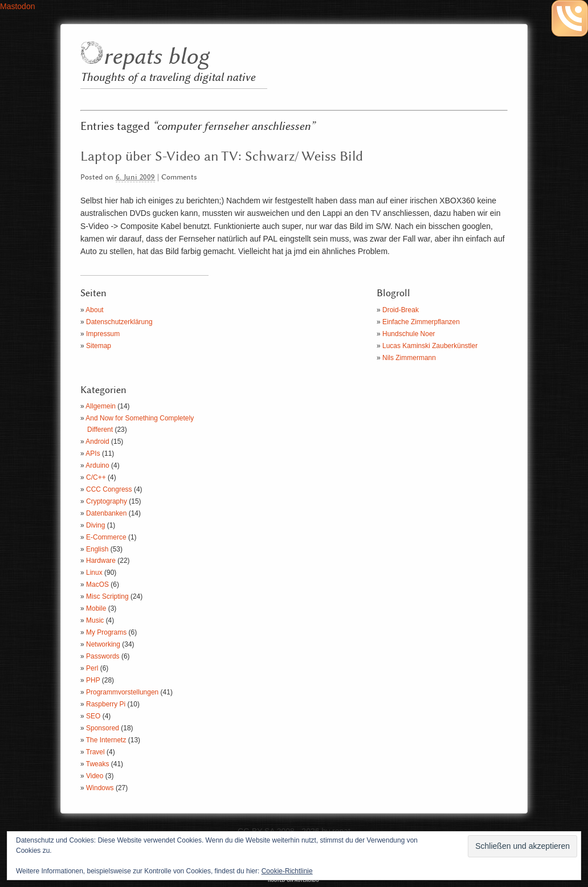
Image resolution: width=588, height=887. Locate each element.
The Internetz (106, 740)
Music (95, 620)
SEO (93, 716)
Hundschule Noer (409, 334)
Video (95, 776)
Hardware (101, 561)
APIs (93, 453)
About (94, 310)
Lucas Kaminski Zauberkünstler (430, 346)
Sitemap (99, 346)
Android (97, 442)
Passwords (103, 656)
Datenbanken (106, 513)
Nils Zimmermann (409, 358)
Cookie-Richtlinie (287, 871)
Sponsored (103, 728)
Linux (94, 573)
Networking (103, 644)
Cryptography (107, 501)
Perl (92, 668)
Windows (100, 788)
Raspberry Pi (106, 704)
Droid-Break (401, 310)
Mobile (96, 608)
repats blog (156, 57)
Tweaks (98, 764)
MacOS (97, 584)
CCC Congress (109, 489)
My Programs (106, 632)
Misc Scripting (107, 596)
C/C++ (96, 477)
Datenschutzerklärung (119, 322)
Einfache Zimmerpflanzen (421, 322)
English (97, 549)
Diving (95, 525)
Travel (95, 752)
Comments (179, 177)
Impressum (103, 334)
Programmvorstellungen (122, 692)
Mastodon (17, 6)
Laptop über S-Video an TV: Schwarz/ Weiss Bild (222, 157)
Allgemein (101, 406)
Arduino (97, 465)
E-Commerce (106, 537)
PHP (93, 680)
